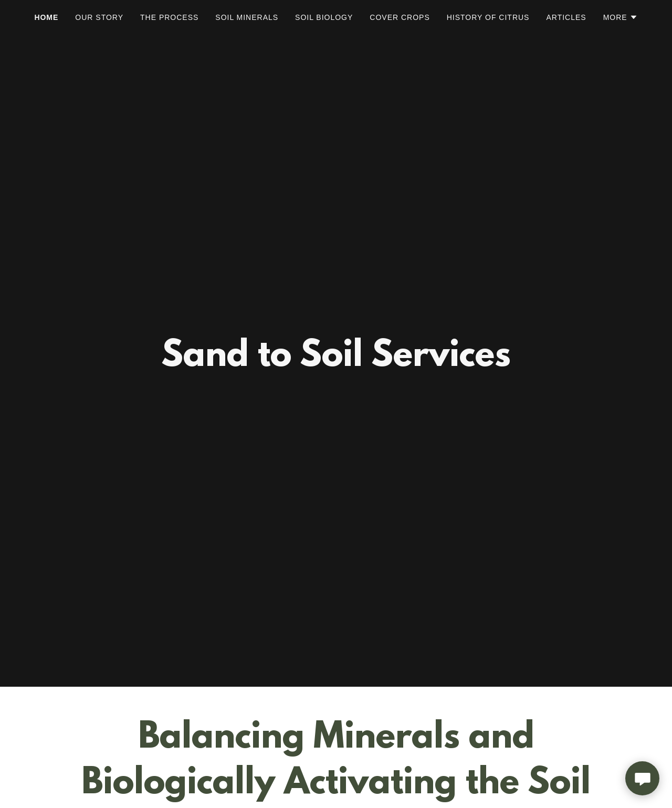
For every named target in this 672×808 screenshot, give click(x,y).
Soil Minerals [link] (247, 17)
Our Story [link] (99, 17)
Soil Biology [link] (324, 17)
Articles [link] (566, 17)
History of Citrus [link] (488, 17)
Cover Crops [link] (400, 17)
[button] (621, 17)
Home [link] (46, 17)
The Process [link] (169, 17)
